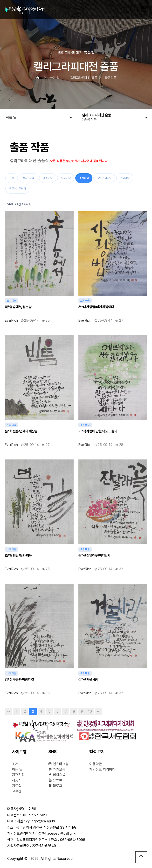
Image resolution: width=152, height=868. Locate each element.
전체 (12, 178)
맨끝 (98, 711)
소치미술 (82, 177)
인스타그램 (58, 764)
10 (89, 711)
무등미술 (66, 178)
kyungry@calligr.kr (41, 821)
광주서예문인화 (17, 189)
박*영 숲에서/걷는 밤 (18, 307)
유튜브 (55, 780)
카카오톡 (57, 770)
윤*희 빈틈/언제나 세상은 (21, 431)
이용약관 (96, 764)
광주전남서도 (104, 178)
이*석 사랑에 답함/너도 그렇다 (98, 431)
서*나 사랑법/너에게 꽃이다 (96, 307)
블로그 (55, 786)
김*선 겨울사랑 (88, 679)
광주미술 (48, 178)
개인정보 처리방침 (102, 770)
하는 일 (11, 117)
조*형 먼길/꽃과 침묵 (18, 555)
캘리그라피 (29, 178)
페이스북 (57, 775)
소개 (15, 764)
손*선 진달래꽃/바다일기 (94, 555)
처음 (8, 711)
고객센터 (18, 791)
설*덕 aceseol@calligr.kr (58, 833)
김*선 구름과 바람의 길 (19, 679)
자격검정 (18, 775)
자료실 (17, 786)
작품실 (17, 780)
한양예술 (125, 178)
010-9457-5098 (35, 815)
